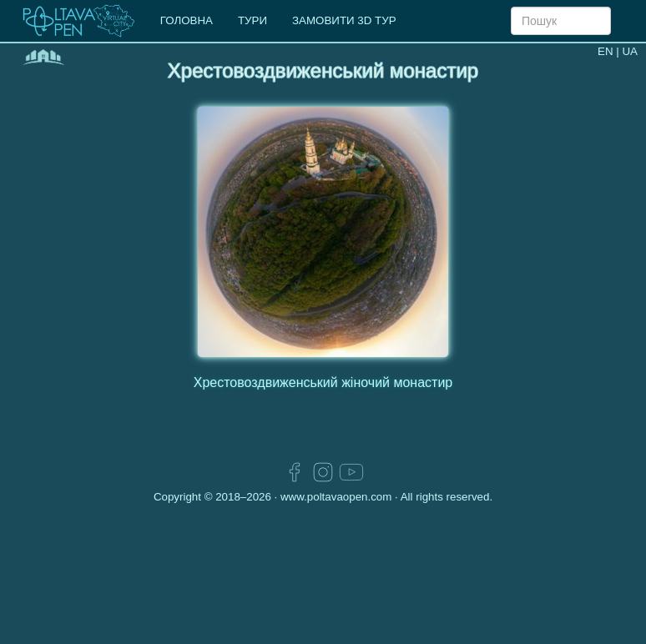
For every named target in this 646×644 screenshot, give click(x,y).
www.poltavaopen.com (336, 497)
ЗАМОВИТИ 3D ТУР (344, 20)
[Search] (561, 21)
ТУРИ (252, 20)
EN (606, 51)
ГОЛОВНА (187, 20)
